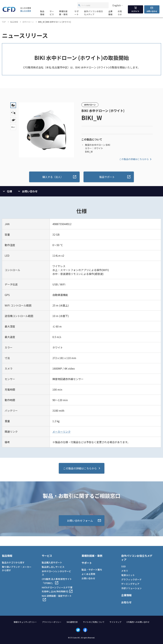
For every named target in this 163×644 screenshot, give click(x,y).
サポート (77, 13)
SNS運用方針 (72, 622)
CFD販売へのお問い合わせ (138, 622)
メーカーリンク (62, 432)
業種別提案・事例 (63, 13)
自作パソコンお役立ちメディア (93, 13)
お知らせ (120, 13)
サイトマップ (115, 622)
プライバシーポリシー (52, 622)
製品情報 (42, 13)
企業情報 (110, 13)
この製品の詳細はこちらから (136, 159)
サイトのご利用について (94, 622)
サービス (52, 13)
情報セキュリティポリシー (25, 622)
